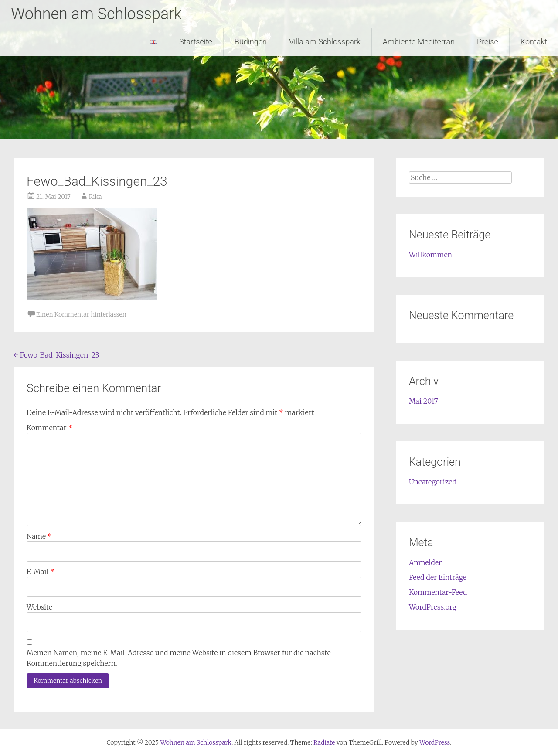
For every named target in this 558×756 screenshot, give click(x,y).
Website (39, 607)
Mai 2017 (424, 401)
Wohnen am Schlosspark (96, 14)
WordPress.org (433, 607)
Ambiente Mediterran (419, 42)
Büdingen (251, 42)
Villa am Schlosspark (325, 42)
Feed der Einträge (438, 577)
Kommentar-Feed (438, 592)
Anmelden (426, 562)
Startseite (196, 42)
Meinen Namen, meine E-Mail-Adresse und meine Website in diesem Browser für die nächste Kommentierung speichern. (179, 658)
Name (39, 536)
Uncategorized (433, 482)
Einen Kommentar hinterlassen (81, 314)
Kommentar (49, 428)
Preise (488, 42)
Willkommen (430, 255)
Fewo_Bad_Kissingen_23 (56, 355)
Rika (95, 197)
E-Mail (41, 572)
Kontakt (534, 42)
